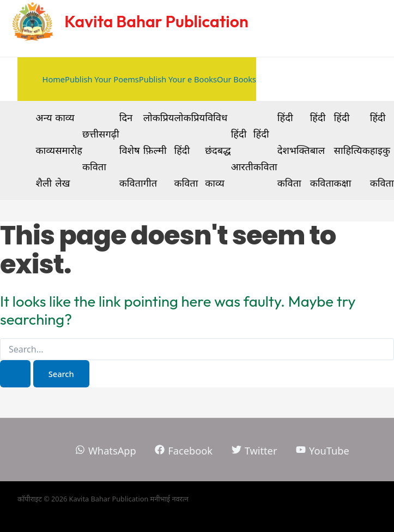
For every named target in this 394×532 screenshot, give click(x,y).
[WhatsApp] (106, 451)
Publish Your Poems (102, 79)
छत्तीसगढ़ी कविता (101, 150)
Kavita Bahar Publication (156, 21)
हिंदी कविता (265, 150)
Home (54, 79)
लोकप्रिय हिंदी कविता (189, 150)
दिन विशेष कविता (131, 150)
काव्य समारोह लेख (69, 150)
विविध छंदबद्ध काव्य (218, 150)
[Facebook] (184, 451)
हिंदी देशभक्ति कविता (294, 150)
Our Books (237, 79)
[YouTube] (323, 451)
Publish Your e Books (178, 79)
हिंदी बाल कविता (322, 150)
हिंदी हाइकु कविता (382, 150)
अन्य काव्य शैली (46, 150)
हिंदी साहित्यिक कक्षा (352, 150)
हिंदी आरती (242, 150)
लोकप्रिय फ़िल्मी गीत (159, 150)
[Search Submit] (15, 374)
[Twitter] (254, 451)
